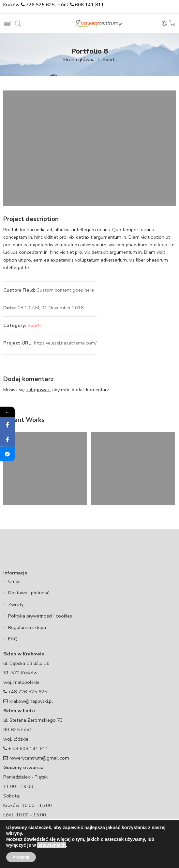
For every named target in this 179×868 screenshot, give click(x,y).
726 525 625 (40, 5)
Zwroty (16, 604)
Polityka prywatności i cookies (40, 616)
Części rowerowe (60, 854)
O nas (14, 581)
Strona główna (79, 59)
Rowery (93, 854)
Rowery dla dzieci (126, 854)
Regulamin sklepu (27, 627)
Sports (110, 59)
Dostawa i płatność (29, 593)
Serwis (158, 854)
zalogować (38, 390)
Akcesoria (25, 854)
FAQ (13, 639)
